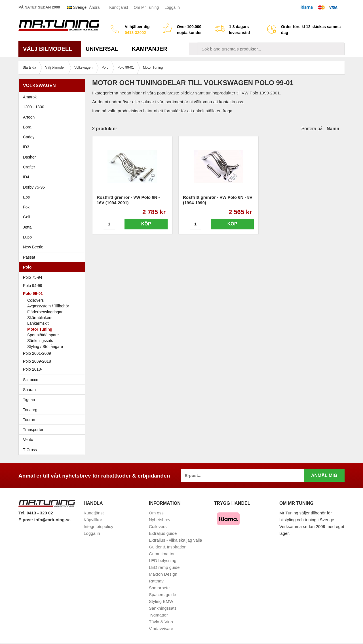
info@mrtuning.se (52, 520)
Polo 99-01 (53, 294)
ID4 (26, 177)
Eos (53, 197)
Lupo (53, 237)
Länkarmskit (38, 323)
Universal (104, 49)
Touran (53, 420)
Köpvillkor (93, 520)
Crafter (29, 167)
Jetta (53, 227)
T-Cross (30, 450)
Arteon (29, 117)
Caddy (53, 137)
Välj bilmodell (50, 49)
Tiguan (53, 400)
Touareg (30, 410)
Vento (53, 440)
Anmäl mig (324, 475)
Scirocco (53, 380)
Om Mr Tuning (146, 7)
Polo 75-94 (53, 277)
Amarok (30, 97)
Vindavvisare (161, 629)
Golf (53, 217)
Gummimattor (162, 554)
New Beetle (53, 247)
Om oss (156, 513)
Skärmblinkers (40, 318)
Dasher (53, 157)
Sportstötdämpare (43, 335)
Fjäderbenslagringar (45, 312)
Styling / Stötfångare (45, 347)
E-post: (26, 520)
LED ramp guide (164, 567)
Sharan (53, 390)
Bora (53, 127)
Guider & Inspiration (168, 547)
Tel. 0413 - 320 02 (36, 513)
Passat (53, 257)
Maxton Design (163, 574)
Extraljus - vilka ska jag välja (176, 540)
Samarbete (159, 588)
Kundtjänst (119, 7)
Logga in (172, 7)
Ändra (94, 7)
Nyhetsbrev (160, 520)
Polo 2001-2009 (53, 353)
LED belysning (163, 560)
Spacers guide (162, 595)
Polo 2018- (53, 369)
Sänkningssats (40, 341)
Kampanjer (150, 49)
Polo (53, 267)
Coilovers (35, 300)
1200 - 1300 (34, 107)
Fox (53, 207)
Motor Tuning (40, 329)
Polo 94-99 (53, 286)
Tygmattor (158, 615)
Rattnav (156, 581)
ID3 (26, 147)
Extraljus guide (163, 533)
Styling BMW (161, 601)
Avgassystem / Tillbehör (48, 306)
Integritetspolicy (98, 526)
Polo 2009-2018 (53, 361)
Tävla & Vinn (161, 622)
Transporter (53, 430)
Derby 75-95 (53, 187)
